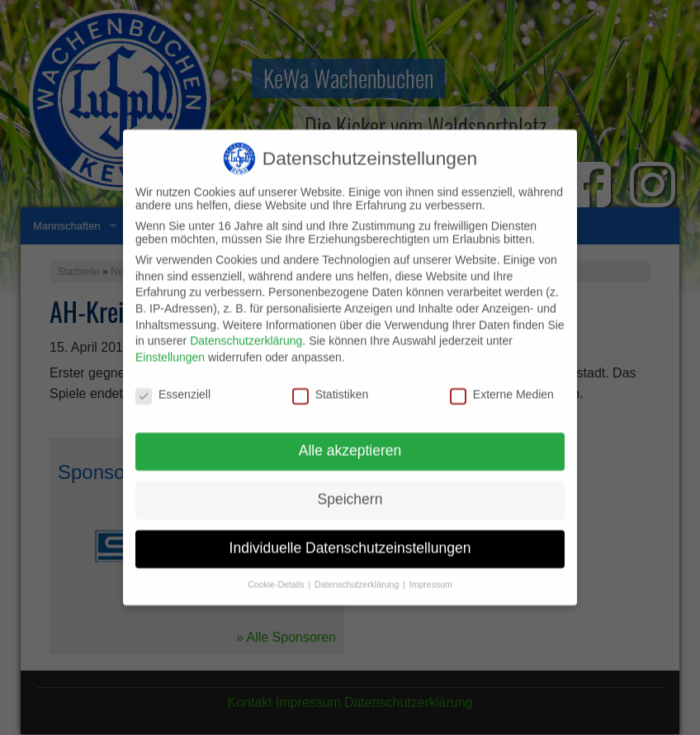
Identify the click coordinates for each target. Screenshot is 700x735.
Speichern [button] (350, 491)
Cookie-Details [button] (277, 575)
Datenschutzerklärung (246, 332)
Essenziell (173, 385)
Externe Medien (502, 385)
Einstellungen (170, 348)
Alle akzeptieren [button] (350, 442)
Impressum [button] (431, 575)
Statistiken (331, 385)
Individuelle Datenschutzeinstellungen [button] (350, 539)
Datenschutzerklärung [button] (358, 575)
